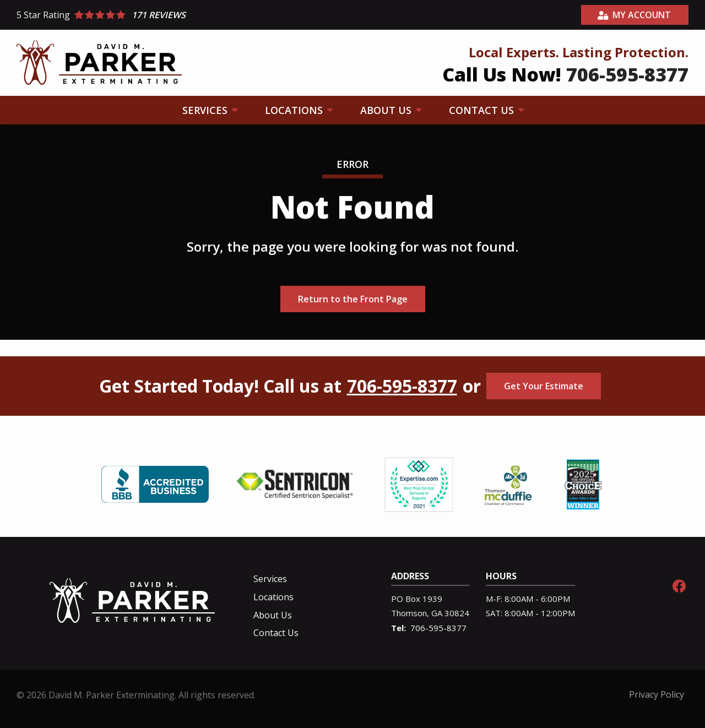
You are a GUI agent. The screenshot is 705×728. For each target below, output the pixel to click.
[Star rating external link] (185, 15)
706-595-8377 (402, 386)
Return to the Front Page (353, 299)
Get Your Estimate (544, 386)
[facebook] (679, 585)
